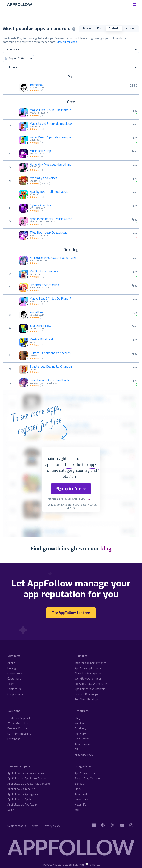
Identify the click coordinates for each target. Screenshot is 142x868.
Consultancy (15, 673)
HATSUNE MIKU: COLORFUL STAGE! (53, 258)
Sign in (91, 499)
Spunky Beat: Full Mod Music (49, 192)
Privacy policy (51, 826)
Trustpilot (81, 794)
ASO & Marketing (18, 723)
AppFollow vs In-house (21, 789)
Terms (34, 826)
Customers (14, 679)
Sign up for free (71, 489)
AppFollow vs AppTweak (22, 805)
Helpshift (80, 805)
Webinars (81, 723)
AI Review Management (89, 673)
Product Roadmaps (87, 694)
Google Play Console (87, 779)
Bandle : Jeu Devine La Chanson (51, 367)
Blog (77, 718)
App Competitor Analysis (90, 689)
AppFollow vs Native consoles (26, 773)
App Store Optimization (89, 668)
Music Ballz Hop (40, 151)
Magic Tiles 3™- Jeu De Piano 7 (50, 110)
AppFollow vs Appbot (20, 799)
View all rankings (67, 42)
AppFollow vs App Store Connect (27, 779)
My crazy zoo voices (44, 178)
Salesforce (81, 799)
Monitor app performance (91, 663)
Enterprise (14, 739)
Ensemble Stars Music (45, 285)
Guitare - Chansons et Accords (50, 353)
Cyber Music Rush (41, 205)
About (11, 663)
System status (17, 826)
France (71, 67)
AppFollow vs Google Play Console (29, 784)
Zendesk (80, 784)
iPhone (87, 29)
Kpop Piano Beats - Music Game (51, 219)
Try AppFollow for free (71, 613)
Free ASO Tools (84, 755)
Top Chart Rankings (87, 700)
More (11, 810)
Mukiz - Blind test (41, 339)
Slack (78, 789)
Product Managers (19, 729)
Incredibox (37, 85)
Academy (80, 729)
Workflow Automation (88, 679)
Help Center (82, 739)
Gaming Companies (19, 734)
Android (114, 29)
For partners (15, 694)
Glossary (80, 734)
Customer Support (19, 718)
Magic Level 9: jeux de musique (51, 124)
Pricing (12, 668)
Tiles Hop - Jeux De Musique (49, 233)
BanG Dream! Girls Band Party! (50, 380)
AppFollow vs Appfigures (23, 794)
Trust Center (83, 744)
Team (11, 684)
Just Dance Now (40, 326)
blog (106, 549)
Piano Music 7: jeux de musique (50, 137)
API (77, 750)
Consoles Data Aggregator (91, 684)
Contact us (14, 689)
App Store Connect (86, 773)
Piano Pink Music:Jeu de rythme (51, 165)
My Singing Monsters (44, 271)
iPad (100, 29)
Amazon (130, 29)
